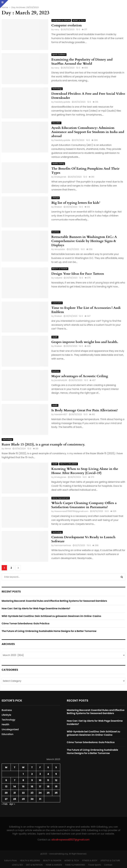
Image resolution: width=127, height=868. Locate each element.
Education (56, 123)
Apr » (12, 804)
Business (56, 232)
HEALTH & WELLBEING (68, 464)
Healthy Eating (58, 164)
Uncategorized (10, 729)
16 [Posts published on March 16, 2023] (32, 786)
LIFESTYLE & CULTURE (110, 860)
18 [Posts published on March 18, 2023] (48, 786)
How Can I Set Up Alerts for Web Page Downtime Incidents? (36, 608)
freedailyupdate (62, 102)
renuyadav (60, 249)
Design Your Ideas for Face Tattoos (78, 274)
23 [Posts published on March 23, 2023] (32, 793)
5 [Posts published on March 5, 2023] (56, 774)
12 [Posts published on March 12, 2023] (56, 780)
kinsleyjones (60, 177)
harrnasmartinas (63, 545)
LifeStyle (56, 198)
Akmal (8, 449)
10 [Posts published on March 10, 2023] (40, 780)
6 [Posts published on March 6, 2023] (6, 780)
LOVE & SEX (17, 865)
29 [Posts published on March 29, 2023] (23, 799)
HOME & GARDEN (54, 865)
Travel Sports (95, 865)
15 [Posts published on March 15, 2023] (23, 786)
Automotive (57, 303)
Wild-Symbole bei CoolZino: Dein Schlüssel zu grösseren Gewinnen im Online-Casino (51, 616)
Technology (57, 89)
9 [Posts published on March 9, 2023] (32, 780)
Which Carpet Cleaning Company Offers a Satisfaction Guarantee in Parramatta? (84, 505)
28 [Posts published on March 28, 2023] (15, 799)
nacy (57, 29)
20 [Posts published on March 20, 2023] (6, 793)
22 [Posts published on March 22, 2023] (23, 793)
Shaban (58, 207)
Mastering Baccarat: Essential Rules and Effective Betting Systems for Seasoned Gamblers (54, 601)
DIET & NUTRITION (34, 865)
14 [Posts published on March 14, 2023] (15, 786)
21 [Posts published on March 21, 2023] (15, 793)
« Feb (5, 804)
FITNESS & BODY (90, 860)
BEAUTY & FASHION (60, 269)
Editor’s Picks (11, 860)
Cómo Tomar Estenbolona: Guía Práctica (25, 623)
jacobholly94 (61, 380)
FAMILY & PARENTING (75, 865)
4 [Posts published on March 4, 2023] (48, 774)
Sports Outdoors (59, 55)
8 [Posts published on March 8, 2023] (23, 780)
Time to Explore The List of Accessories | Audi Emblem (86, 310)
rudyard (58, 278)
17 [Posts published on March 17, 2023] (40, 786)
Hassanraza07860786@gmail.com (71, 511)
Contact (108, 865)
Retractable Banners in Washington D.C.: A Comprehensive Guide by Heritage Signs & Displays (84, 241)
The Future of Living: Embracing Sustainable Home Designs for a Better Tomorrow (49, 631)
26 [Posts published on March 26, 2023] (56, 793)
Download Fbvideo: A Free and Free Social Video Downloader (88, 96)
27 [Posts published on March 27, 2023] (6, 799)
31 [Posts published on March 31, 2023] (40, 799)
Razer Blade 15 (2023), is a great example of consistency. (43, 444)
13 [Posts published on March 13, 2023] (6, 786)
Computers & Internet (61, 20)
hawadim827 (61, 414)
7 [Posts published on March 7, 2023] (15, 780)
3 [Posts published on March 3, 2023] (40, 774)
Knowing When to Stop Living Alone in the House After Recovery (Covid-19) (85, 471)
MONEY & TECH (79, 20)
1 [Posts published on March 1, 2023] (23, 774)
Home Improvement (61, 498)
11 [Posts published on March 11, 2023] (48, 780)
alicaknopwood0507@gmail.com (70, 840)
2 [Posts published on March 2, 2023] (32, 774)
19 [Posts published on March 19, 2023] (56, 786)
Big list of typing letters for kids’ (76, 203)
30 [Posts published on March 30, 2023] (32, 799)
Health (55, 337)
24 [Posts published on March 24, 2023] (40, 793)
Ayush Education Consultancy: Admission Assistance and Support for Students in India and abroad (88, 132)
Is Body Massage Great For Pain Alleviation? (85, 410)
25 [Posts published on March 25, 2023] (48, 793)
